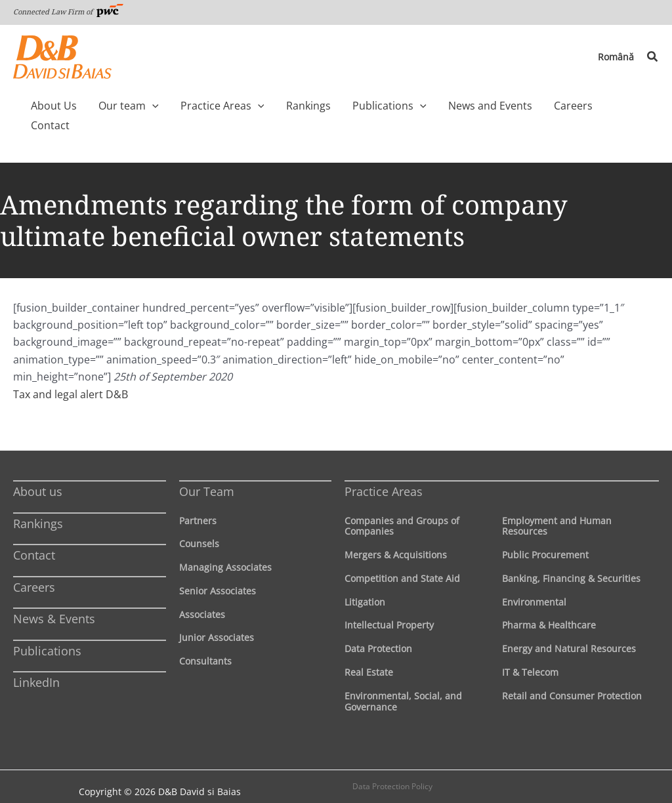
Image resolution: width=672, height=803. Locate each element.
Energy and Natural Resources (569, 629)
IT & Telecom (530, 652)
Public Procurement (545, 535)
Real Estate (369, 652)
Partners (198, 501)
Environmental (534, 582)
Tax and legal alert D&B (71, 375)
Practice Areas (384, 472)
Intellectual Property (389, 605)
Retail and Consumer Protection (572, 676)
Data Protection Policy (392, 767)
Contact (34, 535)
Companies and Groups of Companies (402, 506)
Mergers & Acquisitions (396, 535)
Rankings (38, 504)
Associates (202, 595)
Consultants (205, 641)
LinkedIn (36, 663)
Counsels (199, 524)
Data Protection (378, 629)
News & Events (54, 599)
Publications (47, 631)
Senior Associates (218, 571)
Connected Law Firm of (68, 11)
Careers (34, 567)
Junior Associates (217, 618)
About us (38, 472)
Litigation (365, 582)
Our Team (207, 472)
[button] (653, 57)
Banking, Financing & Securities (571, 559)
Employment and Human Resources (557, 506)
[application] (168, 106)
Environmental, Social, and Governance (403, 682)
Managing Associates (225, 547)
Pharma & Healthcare (549, 605)
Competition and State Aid (402, 559)
